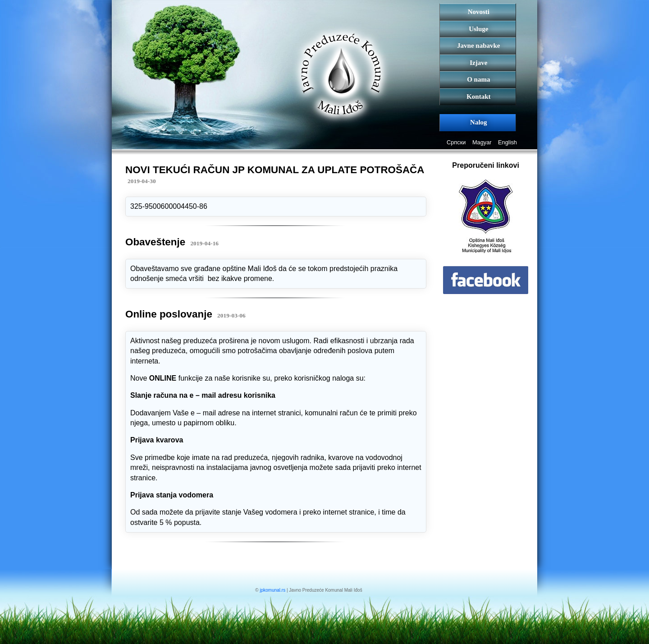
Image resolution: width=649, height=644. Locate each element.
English (507, 142)
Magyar (482, 142)
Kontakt (478, 97)
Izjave (478, 63)
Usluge (478, 29)
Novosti (479, 12)
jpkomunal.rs (272, 590)
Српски (456, 142)
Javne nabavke (478, 46)
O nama (478, 79)
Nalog (479, 122)
